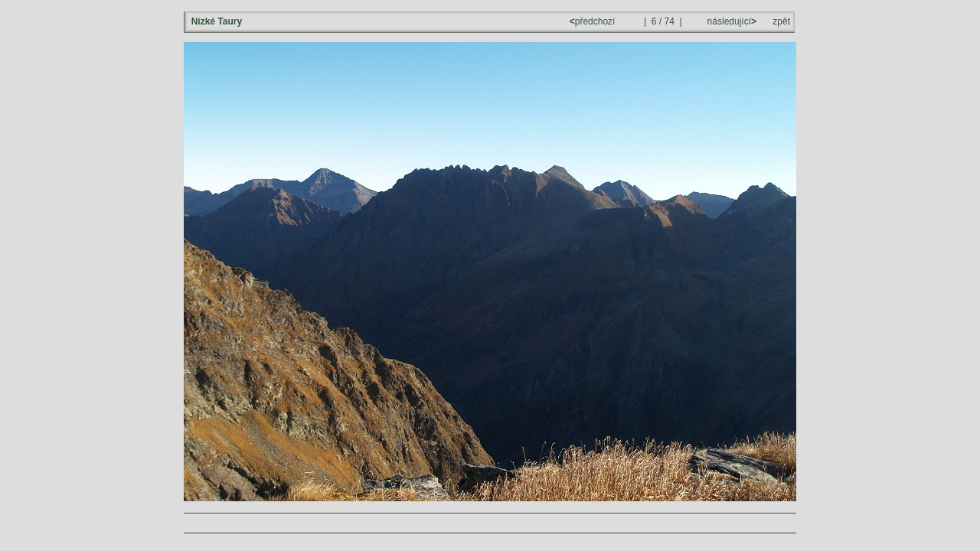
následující (730, 21)
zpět (781, 21)
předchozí (594, 21)
